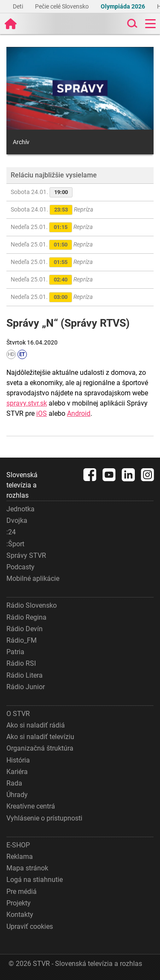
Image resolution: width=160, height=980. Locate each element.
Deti (19, 6)
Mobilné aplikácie (33, 578)
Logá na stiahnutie (35, 880)
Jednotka (20, 509)
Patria (15, 652)
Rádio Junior (26, 687)
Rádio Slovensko (32, 605)
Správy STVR (26, 555)
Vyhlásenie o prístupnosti (44, 818)
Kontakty (20, 915)
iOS (42, 413)
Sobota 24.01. (42, 192)
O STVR (18, 714)
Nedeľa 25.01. (52, 227)
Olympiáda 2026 (124, 6)
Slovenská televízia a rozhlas (22, 485)
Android (79, 413)
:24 (11, 532)
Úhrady (17, 795)
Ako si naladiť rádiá (36, 725)
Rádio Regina (26, 617)
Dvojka (17, 520)
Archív (21, 142)
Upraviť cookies (30, 926)
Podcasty (20, 567)
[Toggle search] (131, 24)
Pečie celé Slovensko (63, 6)
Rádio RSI (21, 663)
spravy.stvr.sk (27, 403)
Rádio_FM (22, 640)
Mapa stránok (27, 868)
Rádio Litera (25, 675)
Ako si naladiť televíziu (40, 737)
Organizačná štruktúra (40, 748)
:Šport (15, 544)
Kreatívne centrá (31, 806)
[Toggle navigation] (150, 24)
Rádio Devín (25, 629)
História (18, 760)
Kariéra (17, 772)
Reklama (20, 857)
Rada (14, 783)
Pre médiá (22, 892)
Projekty (19, 903)
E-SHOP (18, 845)
